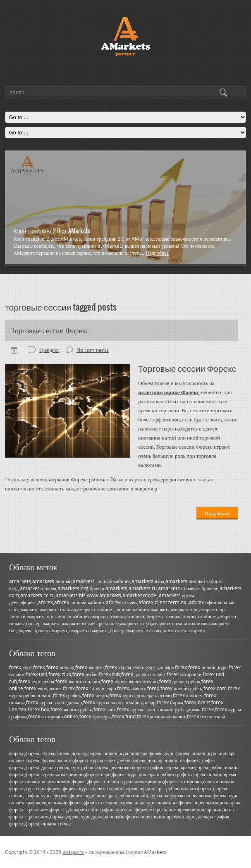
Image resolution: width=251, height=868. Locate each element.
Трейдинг (49, 350)
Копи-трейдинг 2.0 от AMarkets (52, 231)
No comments (93, 350)
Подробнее (157, 253)
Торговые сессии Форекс (50, 330)
